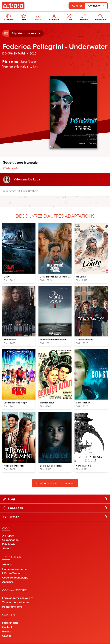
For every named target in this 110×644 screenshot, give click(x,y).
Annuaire (54, 17)
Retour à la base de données (55, 483)
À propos (9, 17)
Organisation (10, 540)
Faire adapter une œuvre (18, 598)
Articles (84, 17)
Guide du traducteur (15, 569)
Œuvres (38, 17)
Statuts (7, 549)
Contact (7, 627)
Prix (24, 17)
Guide (69, 17)
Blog (55, 499)
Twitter (55, 517)
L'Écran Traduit (12, 574)
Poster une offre (12, 607)
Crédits (7, 636)
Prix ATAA (8, 545)
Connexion (96, 6)
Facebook (55, 508)
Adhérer (77, 6)
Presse (7, 632)
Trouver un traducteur (16, 603)
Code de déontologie (15, 578)
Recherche (101, 17)
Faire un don (10, 623)
